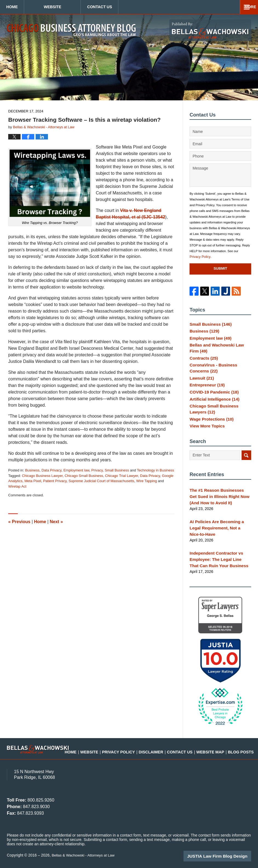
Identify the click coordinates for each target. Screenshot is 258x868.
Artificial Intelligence (212, 407)
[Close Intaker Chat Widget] (240, 693)
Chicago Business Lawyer (42, 476)
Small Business (117, 470)
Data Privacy (51, 470)
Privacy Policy (199, 257)
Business (32, 470)
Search (246, 466)
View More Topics (206, 436)
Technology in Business (156, 470)
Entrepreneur (206, 391)
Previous (19, 522)
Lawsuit (201, 383)
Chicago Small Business (84, 476)
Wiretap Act (17, 486)
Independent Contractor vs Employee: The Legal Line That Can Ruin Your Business (218, 560)
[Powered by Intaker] (211, 857)
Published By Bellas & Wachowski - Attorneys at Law (210, 30)
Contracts (202, 362)
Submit (220, 268)
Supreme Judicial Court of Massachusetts (101, 481)
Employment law (76, 470)
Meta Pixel (33, 481)
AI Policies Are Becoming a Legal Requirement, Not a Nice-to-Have (220, 533)
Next (56, 522)
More (246, 7)
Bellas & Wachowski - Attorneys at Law (85, 855)
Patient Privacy (55, 481)
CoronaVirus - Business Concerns (211, 372)
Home (25, 7)
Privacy (97, 470)
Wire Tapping (147, 481)
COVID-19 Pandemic (212, 399)
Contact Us (140, 7)
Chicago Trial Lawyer (121, 476)
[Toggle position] (228, 693)
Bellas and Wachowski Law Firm (219, 351)
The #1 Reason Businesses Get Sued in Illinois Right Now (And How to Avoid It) (218, 506)
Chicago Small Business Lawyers (220, 417)
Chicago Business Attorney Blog (71, 30)
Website (79, 7)
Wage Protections (210, 428)
